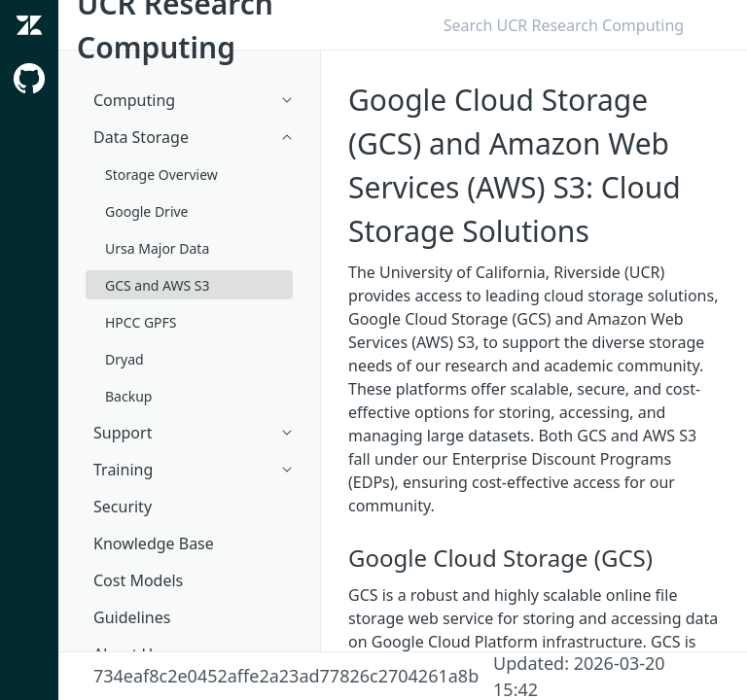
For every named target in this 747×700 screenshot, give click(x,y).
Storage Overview (161, 175)
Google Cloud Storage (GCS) (500, 558)
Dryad (124, 359)
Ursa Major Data (157, 248)
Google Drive (147, 211)
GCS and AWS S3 (158, 285)
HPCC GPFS (141, 322)
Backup (128, 396)
